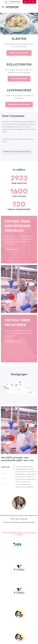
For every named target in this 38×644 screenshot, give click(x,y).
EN (33, 2)
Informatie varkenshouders (19, 105)
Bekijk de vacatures (14, 341)
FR (29, 2)
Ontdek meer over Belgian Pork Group (17, 152)
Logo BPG (15, 2)
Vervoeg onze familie (19, 79)
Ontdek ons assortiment (19, 53)
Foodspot (6, 2)
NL (25, 2)
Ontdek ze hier (12, 249)
